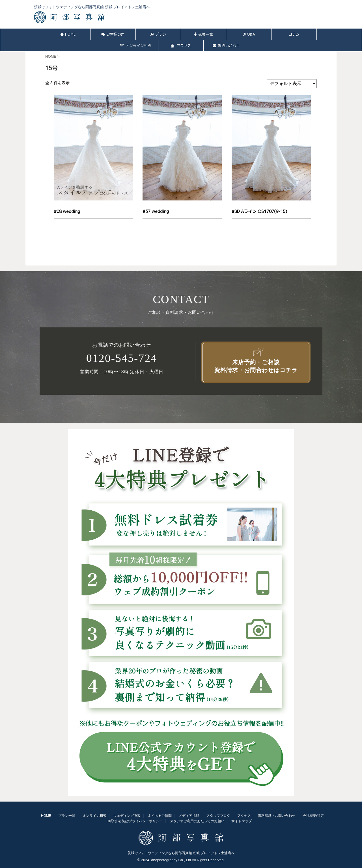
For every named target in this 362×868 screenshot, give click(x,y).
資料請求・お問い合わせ (277, 816)
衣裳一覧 (204, 34)
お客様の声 (113, 34)
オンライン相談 (136, 46)
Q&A (249, 34)
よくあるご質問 (160, 816)
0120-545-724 (122, 358)
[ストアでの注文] (292, 84)
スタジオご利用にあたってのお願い (197, 821)
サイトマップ (242, 821)
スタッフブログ (218, 816)
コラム (294, 34)
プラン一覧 (67, 816)
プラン (158, 34)
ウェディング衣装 (127, 816)
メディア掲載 (189, 816)
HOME (68, 34)
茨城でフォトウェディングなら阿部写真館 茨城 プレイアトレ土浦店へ (181, 853)
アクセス (181, 46)
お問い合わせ (226, 46)
